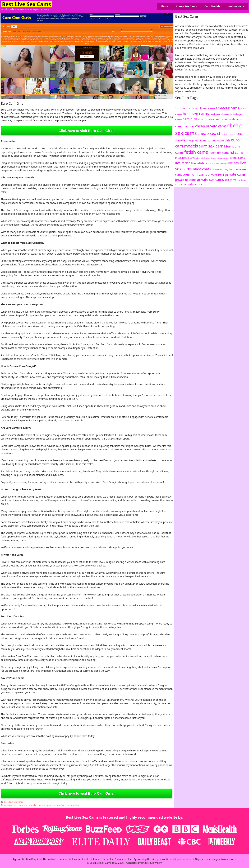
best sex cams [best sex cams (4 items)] (196, 114)
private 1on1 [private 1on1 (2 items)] (216, 175)
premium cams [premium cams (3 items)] (195, 174)
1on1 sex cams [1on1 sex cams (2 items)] (185, 108)
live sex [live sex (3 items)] (233, 163)
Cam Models (212, 6)
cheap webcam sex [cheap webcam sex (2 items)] (199, 140)
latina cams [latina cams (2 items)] (238, 158)
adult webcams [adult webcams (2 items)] (205, 108)
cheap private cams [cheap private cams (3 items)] (211, 126)
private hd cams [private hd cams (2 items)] (186, 180)
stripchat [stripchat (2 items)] (181, 184)
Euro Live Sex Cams (13, 802)
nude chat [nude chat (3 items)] (201, 169)
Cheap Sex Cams (186, 6)
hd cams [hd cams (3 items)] (237, 152)
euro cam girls (11, 805)
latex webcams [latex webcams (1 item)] (223, 158)
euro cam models (27, 805)
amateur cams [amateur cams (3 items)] (227, 108)
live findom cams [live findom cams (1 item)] (220, 164)
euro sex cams (44, 805)
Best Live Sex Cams (27, 4)
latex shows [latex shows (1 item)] (211, 158)
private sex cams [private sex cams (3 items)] (210, 180)
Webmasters (236, 6)
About (164, 6)
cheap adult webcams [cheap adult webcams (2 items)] (228, 119)
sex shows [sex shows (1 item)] (241, 180)
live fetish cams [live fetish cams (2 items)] (201, 163)
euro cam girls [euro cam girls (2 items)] (221, 140)
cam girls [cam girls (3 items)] (190, 119)
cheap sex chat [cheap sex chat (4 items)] (211, 133)
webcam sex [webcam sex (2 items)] (196, 184)
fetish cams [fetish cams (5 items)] (196, 152)
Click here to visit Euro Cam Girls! (86, 131)
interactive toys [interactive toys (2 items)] (185, 158)
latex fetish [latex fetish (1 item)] (200, 158)
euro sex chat (58, 805)
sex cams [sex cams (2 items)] (230, 180)
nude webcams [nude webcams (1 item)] (216, 170)
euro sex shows (73, 805)
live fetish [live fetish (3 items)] (183, 163)
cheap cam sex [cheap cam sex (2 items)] (185, 126)
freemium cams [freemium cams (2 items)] (219, 153)
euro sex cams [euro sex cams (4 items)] (212, 146)
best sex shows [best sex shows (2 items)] (219, 114)
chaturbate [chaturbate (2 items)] (205, 119)
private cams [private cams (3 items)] (235, 174)
